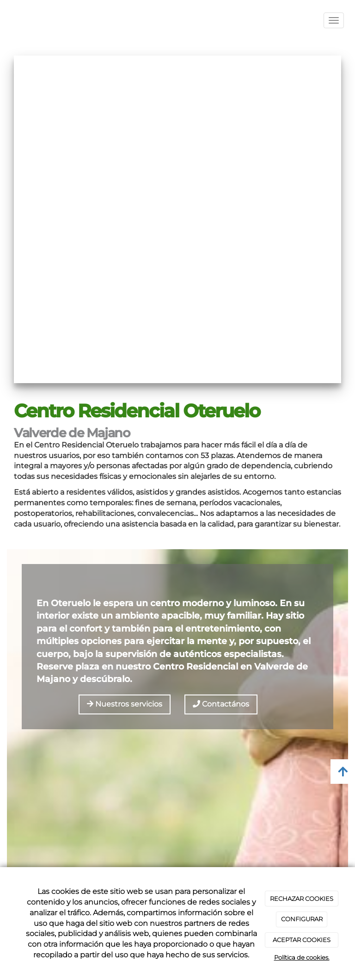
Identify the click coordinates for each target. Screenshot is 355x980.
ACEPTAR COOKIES (302, 940)
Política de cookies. (302, 957)
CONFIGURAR (302, 919)
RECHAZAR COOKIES (302, 899)
